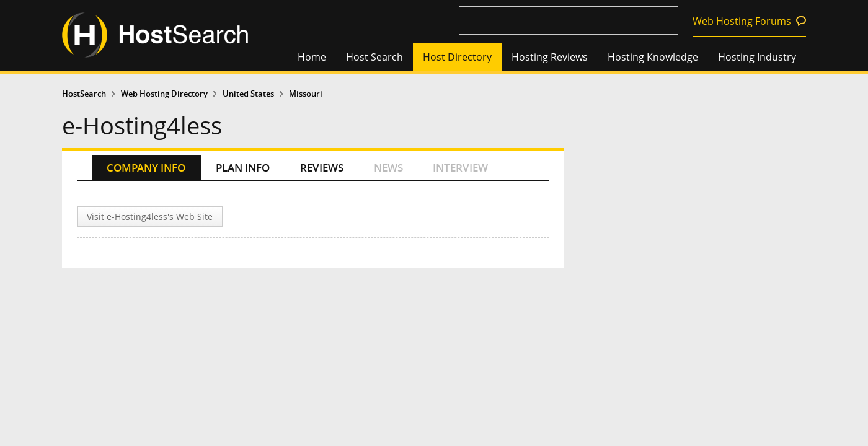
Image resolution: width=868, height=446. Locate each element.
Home (312, 57)
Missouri (306, 94)
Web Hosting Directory (164, 94)
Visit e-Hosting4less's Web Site (150, 216)
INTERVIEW (460, 168)
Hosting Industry (757, 57)
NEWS (388, 168)
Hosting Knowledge (653, 57)
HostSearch (84, 94)
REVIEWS (322, 168)
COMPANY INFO (146, 168)
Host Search (374, 57)
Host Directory (457, 57)
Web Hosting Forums (742, 21)
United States (248, 94)
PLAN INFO (243, 168)
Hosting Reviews (550, 57)
